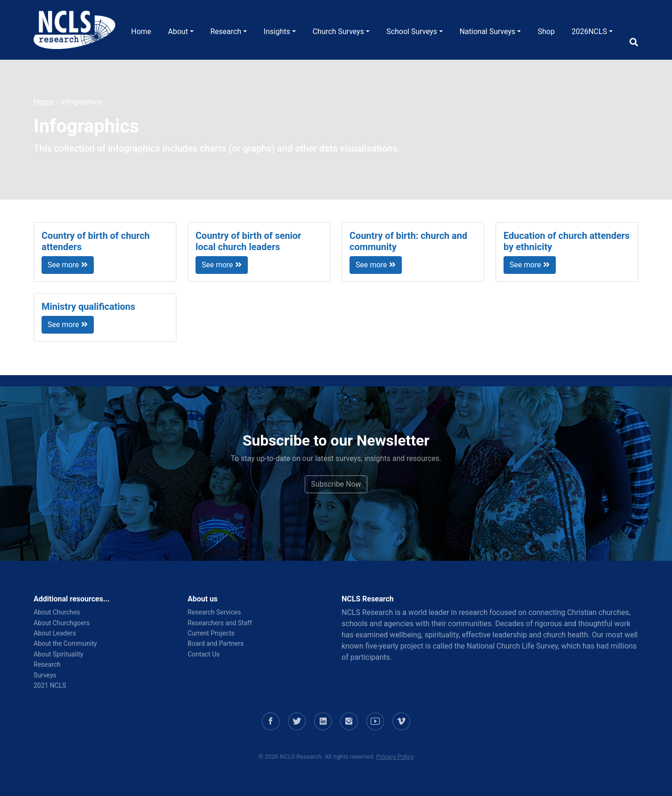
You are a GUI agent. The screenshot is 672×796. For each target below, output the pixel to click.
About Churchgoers (62, 623)
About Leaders (55, 633)
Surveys (45, 675)
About (178, 31)
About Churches (57, 612)
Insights (277, 31)
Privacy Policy (395, 757)
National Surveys (488, 31)
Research (226, 31)
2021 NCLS (50, 685)
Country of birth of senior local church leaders (248, 241)
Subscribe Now (336, 484)
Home (141, 31)
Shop (546, 31)
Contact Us (204, 654)
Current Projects (211, 633)
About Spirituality (58, 654)
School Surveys (412, 31)
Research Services (214, 612)
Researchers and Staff (220, 623)
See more (68, 265)
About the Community (65, 643)
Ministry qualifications (88, 307)
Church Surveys (338, 31)
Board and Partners (216, 643)
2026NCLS (589, 31)
